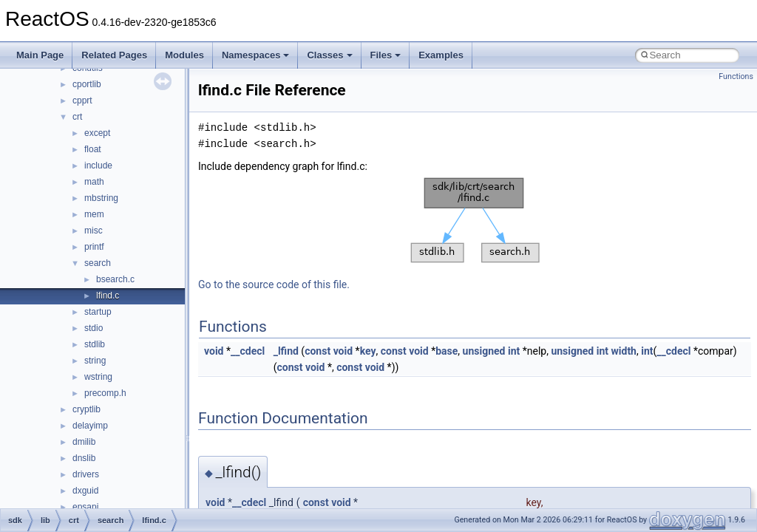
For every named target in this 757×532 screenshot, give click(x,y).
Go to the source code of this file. (274, 284)
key (368, 351)
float (93, 149)
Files (386, 55)
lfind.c (108, 296)
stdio (94, 328)
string (95, 361)
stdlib (95, 344)
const (318, 351)
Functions (736, 76)
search (98, 263)
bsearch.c (115, 279)
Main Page (40, 55)
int (514, 351)
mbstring (101, 198)
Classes (329, 55)
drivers (86, 474)
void (214, 351)
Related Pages (114, 55)
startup (98, 312)
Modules (184, 55)
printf (94, 247)
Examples (441, 55)
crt (77, 117)
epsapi (85, 507)
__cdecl (248, 351)
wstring (98, 377)
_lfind (286, 351)
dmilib (84, 442)
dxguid (85, 491)
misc (94, 231)
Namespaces (256, 55)
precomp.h (105, 393)
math (94, 182)
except (97, 133)
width (624, 351)
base (447, 351)
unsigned (484, 351)
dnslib (84, 458)
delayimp (90, 426)
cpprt (82, 100)
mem (94, 214)
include (98, 166)
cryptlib (86, 409)
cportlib (87, 84)
